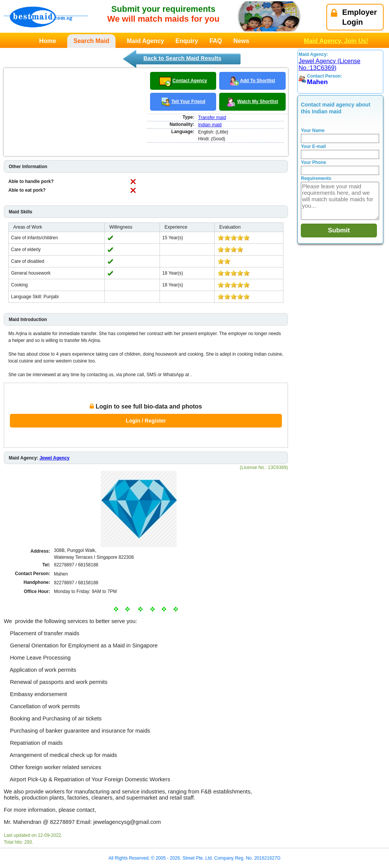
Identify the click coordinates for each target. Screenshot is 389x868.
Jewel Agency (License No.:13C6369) (330, 64)
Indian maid (210, 125)
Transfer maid (212, 118)
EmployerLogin (354, 17)
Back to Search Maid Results (182, 58)
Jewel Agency (55, 458)
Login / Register (146, 421)
